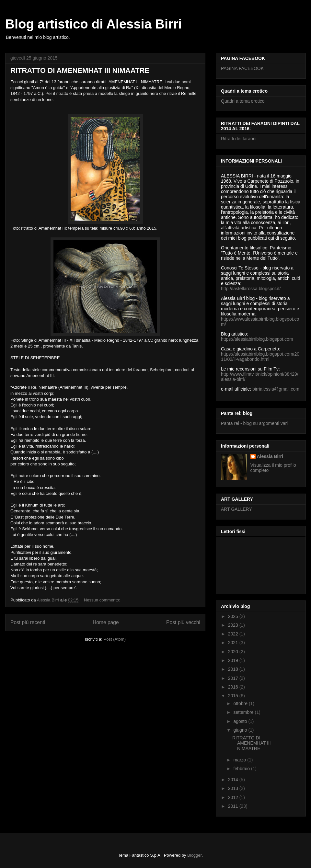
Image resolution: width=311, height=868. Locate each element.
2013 (234, 788)
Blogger (194, 855)
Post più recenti (28, 622)
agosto (241, 721)
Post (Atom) (115, 639)
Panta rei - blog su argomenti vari (254, 423)
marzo (240, 760)
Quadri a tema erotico (243, 101)
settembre (244, 712)
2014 (234, 780)
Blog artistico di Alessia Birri (93, 24)
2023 (234, 625)
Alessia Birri (270, 456)
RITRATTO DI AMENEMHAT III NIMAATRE (80, 70)
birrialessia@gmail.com (276, 389)
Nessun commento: (103, 600)
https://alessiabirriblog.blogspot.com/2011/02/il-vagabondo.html (260, 357)
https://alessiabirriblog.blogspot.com (257, 339)
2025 (234, 616)
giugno (241, 730)
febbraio (242, 769)
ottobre (241, 703)
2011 (234, 806)
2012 (234, 797)
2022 (234, 634)
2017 (234, 678)
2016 (234, 687)
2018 (234, 669)
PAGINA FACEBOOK (242, 68)
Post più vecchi (183, 622)
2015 (234, 696)
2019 (234, 660)
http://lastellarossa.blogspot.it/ (251, 289)
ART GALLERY (236, 509)
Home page (106, 622)
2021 (234, 643)
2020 (234, 652)
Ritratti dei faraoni (239, 139)
